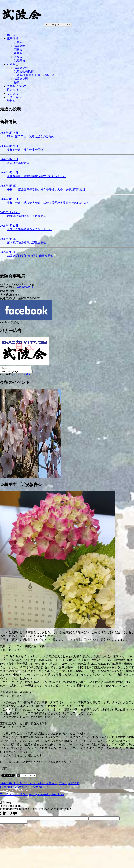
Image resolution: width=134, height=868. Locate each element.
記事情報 (13, 38)
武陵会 (11, 64)
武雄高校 (20, 60)
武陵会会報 (21, 68)
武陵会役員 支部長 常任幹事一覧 (34, 75)
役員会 (18, 53)
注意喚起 (13, 90)
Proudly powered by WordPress (46, 794)
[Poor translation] (13, 813)
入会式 (18, 57)
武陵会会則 (21, 79)
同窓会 (18, 49)
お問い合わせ (15, 97)
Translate (23, 374)
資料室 (11, 101)
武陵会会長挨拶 (24, 71)
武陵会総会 (21, 46)
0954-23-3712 (25, 287)
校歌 (17, 82)
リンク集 (13, 93)
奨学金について (17, 86)
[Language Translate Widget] (16, 371)
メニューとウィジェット (58, 25)
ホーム (11, 35)
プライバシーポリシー (14, 794)
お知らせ (20, 42)
